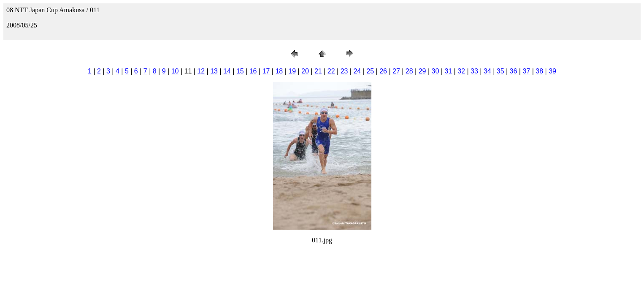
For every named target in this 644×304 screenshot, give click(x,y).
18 (279, 71)
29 (422, 71)
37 (526, 71)
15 (240, 71)
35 (501, 71)
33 (474, 71)
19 (292, 71)
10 (175, 71)
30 (436, 71)
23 (344, 71)
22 (331, 71)
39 (552, 71)
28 (409, 71)
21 (318, 71)
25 (370, 71)
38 (539, 71)
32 (461, 71)
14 (227, 71)
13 (214, 71)
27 (396, 71)
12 (201, 71)
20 (305, 71)
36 (514, 71)
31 (448, 71)
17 (266, 71)
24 (357, 71)
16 (253, 71)
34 (487, 71)
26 (383, 71)
